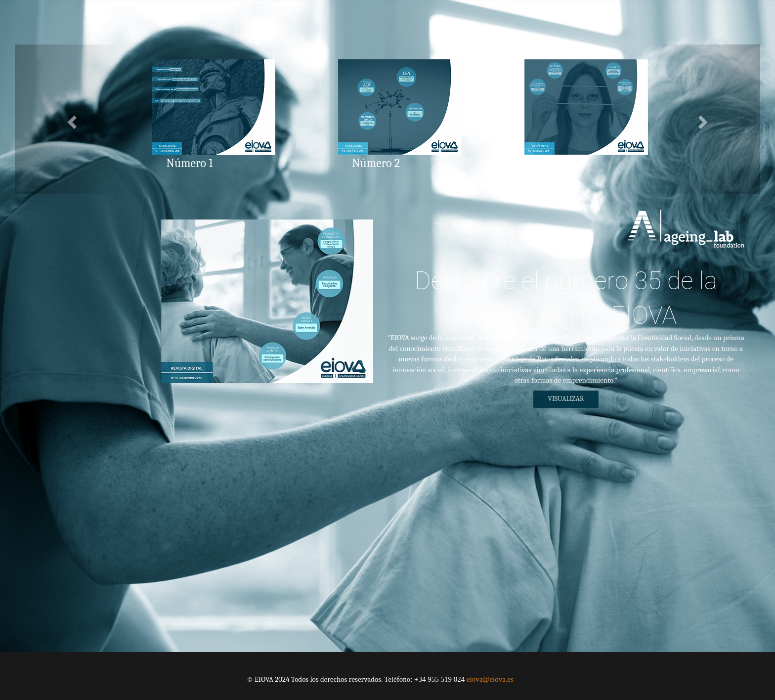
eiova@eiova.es (490, 679)
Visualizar (565, 399)
